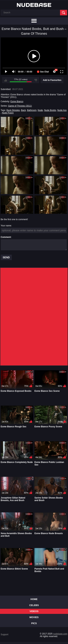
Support (5, 635)
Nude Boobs (50, 110)
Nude (40, 110)
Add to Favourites (52, 80)
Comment (6, 237)
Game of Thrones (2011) (20, 106)
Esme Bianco (17, 101)
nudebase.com (60, 634)
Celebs (34, 605)
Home (34, 599)
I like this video (6, 80)
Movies (34, 617)
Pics (34, 623)
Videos (34, 611)
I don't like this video (36, 80)
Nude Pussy (8, 113)
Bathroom (32, 110)
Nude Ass (62, 110)
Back (23, 110)
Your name (6, 226)
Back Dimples (13, 110)
